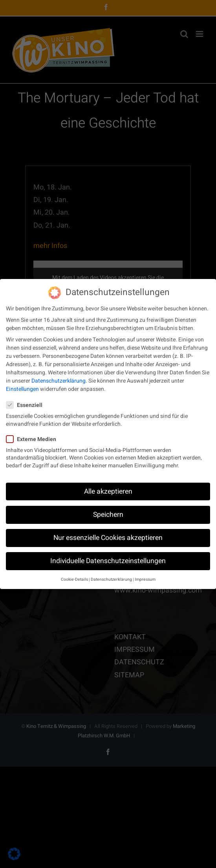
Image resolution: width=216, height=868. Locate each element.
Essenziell (27, 403)
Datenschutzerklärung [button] (111, 577)
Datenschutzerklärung (59, 378)
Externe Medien (34, 437)
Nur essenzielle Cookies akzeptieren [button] (108, 535)
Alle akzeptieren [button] (108, 489)
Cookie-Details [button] (74, 577)
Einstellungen (22, 387)
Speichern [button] (108, 512)
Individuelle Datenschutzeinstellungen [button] (108, 559)
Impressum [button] (145, 577)
